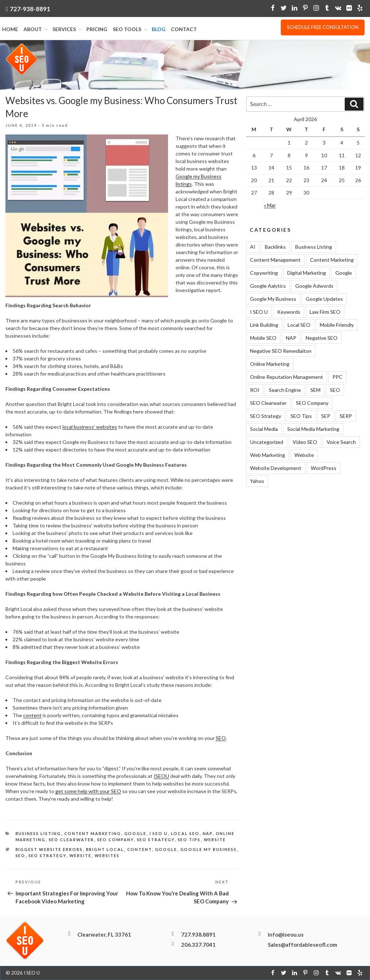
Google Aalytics (268, 286)
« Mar (270, 205)
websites (107, 855)
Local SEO (185, 834)
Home (10, 29)
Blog (159, 29)
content (32, 716)
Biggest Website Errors (49, 850)
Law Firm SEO (325, 312)
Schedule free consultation (323, 27)
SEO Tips (189, 840)
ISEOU (161, 776)
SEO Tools (130, 29)
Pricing (97, 29)
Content (140, 850)
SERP (346, 416)
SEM (315, 390)
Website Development (276, 468)
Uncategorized (267, 442)
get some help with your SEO (88, 791)
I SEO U (159, 834)
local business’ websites (90, 427)
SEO (221, 738)
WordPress (324, 468)
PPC (337, 377)
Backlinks (275, 247)
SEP (326, 416)
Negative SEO (322, 338)
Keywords (289, 312)
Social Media (264, 429)
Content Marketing (93, 834)
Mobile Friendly (337, 325)
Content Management (275, 260)
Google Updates (324, 299)
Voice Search (341, 442)
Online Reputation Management (287, 377)
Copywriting (264, 273)
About (36, 29)
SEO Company (116, 840)
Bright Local (105, 850)
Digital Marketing (307, 273)
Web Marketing (268, 455)
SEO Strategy (156, 840)
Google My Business (209, 850)
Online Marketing (270, 364)
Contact (184, 29)
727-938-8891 (30, 9)
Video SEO (305, 442)
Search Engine (285, 390)
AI (253, 247)
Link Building (264, 325)
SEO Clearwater (72, 840)
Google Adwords (314, 286)
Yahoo (257, 481)
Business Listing (38, 834)
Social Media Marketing (313, 429)
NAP (208, 834)
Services (68, 29)
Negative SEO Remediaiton (281, 351)
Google (135, 834)
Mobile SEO (263, 338)
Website (215, 840)
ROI (255, 390)
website (81, 855)
